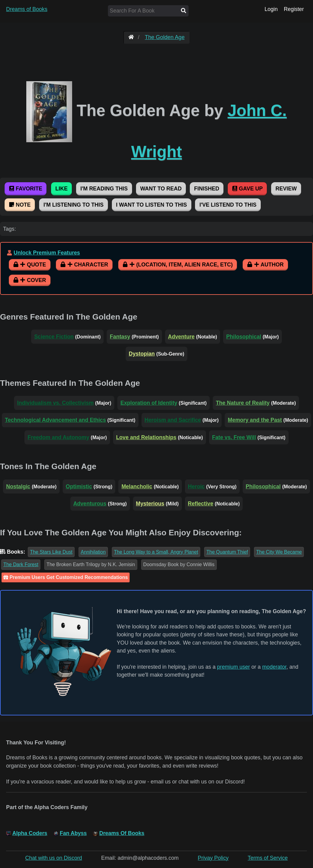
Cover (30, 280)
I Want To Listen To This (152, 205)
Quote (30, 265)
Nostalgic (18, 486)
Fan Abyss (73, 833)
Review (286, 189)
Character (84, 265)
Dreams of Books (27, 9)
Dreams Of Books (122, 833)
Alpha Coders (30, 833)
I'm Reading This (104, 189)
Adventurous (90, 504)
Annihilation (93, 552)
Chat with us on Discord (54, 858)
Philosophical (244, 337)
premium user (234, 667)
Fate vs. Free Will (234, 437)
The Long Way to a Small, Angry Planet (156, 552)
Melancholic (137, 486)
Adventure (181, 337)
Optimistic (79, 486)
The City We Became (279, 552)
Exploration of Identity (149, 403)
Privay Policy (213, 858)
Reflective (201, 504)
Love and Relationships (146, 437)
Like (61, 189)
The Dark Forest (21, 564)
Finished (207, 189)
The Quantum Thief (227, 552)
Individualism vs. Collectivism (55, 403)
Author (265, 265)
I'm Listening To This (73, 205)
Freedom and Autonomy (58, 437)
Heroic (196, 486)
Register (294, 9)
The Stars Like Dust (51, 552)
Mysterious (150, 504)
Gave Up (247, 189)
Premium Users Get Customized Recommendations (66, 577)
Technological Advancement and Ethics (55, 420)
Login (271, 9)
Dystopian (142, 354)
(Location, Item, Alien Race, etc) (178, 265)
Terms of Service (268, 858)
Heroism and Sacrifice (173, 420)
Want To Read (161, 189)
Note (20, 205)
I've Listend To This (228, 205)
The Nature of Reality (243, 403)
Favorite (26, 189)
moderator (274, 667)
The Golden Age (165, 37)
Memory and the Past (255, 420)
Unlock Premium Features (47, 253)
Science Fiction (54, 337)
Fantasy (120, 337)
